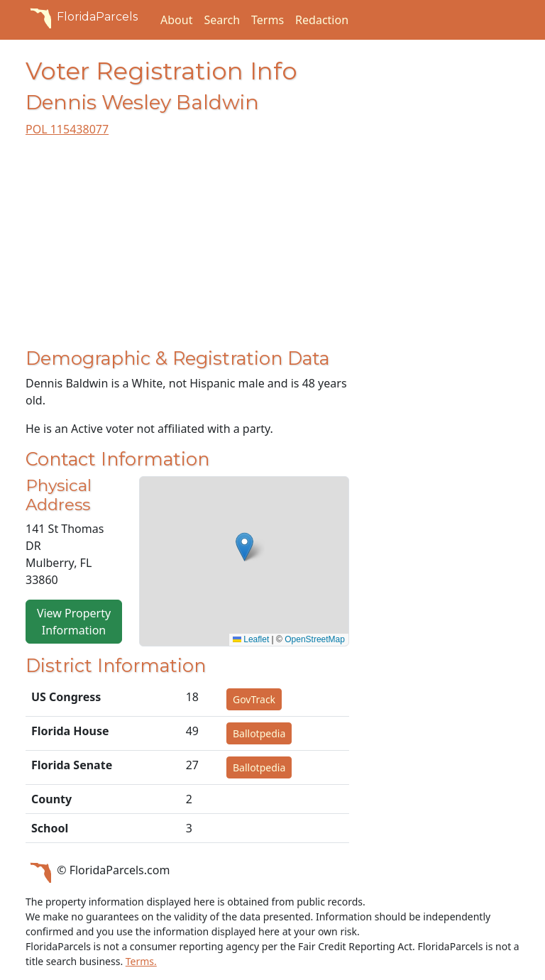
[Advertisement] (187, 248)
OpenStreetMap (315, 639)
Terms (268, 20)
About (176, 20)
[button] (244, 547)
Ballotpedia (259, 733)
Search (222, 20)
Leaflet (251, 639)
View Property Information (74, 622)
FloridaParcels (82, 17)
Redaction (322, 20)
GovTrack (254, 699)
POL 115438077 (67, 129)
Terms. (141, 961)
